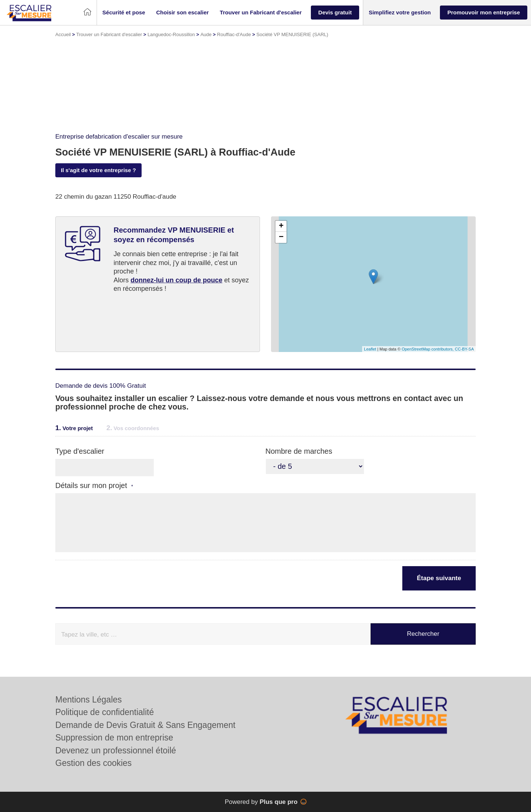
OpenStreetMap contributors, (428, 349)
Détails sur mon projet (94, 486)
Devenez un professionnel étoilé (116, 750)
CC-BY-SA (464, 349)
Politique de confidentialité (105, 712)
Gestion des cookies (93, 763)
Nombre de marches (299, 451)
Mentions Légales (88, 700)
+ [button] (281, 226)
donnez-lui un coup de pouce (176, 280)
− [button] (281, 237)
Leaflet (370, 349)
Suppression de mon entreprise (114, 738)
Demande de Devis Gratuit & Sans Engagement (145, 725)
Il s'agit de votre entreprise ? (98, 170)
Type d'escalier (80, 451)
